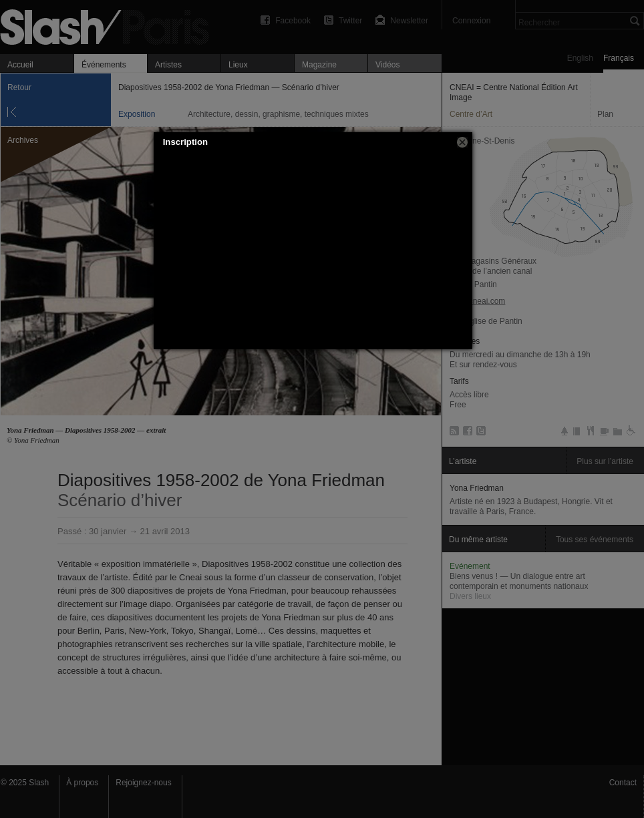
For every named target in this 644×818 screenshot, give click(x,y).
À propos (82, 783)
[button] (462, 142)
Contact (623, 783)
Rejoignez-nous (143, 783)
